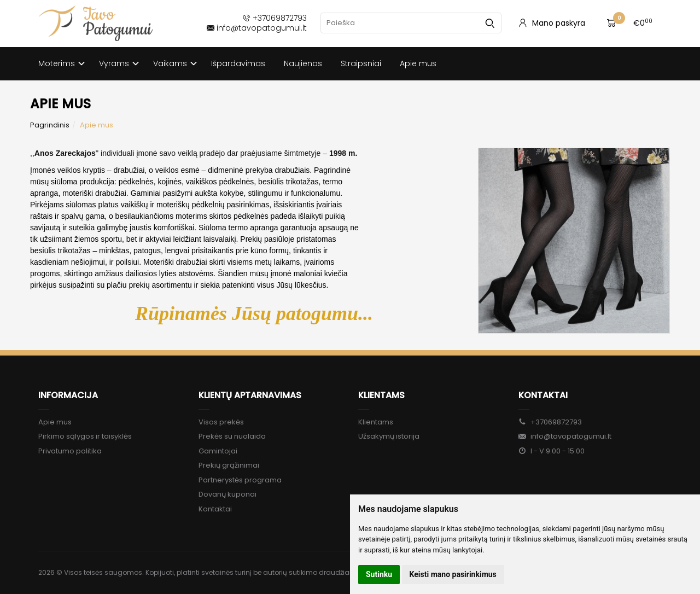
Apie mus (418, 63)
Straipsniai (361, 63)
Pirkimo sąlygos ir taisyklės (85, 436)
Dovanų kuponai (227, 494)
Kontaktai (215, 509)
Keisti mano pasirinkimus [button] (453, 574)
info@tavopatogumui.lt (565, 436)
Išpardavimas (238, 63)
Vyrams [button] (114, 63)
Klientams (381, 395)
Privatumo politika (70, 451)
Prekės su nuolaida (232, 436)
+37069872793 (550, 422)
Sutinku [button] (379, 574)
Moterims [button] (57, 63)
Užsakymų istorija (389, 436)
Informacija (68, 395)
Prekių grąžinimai (229, 465)
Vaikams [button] (170, 63)
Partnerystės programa (240, 480)
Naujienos (303, 63)
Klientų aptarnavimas (250, 395)
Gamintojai (218, 451)
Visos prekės (221, 422)
